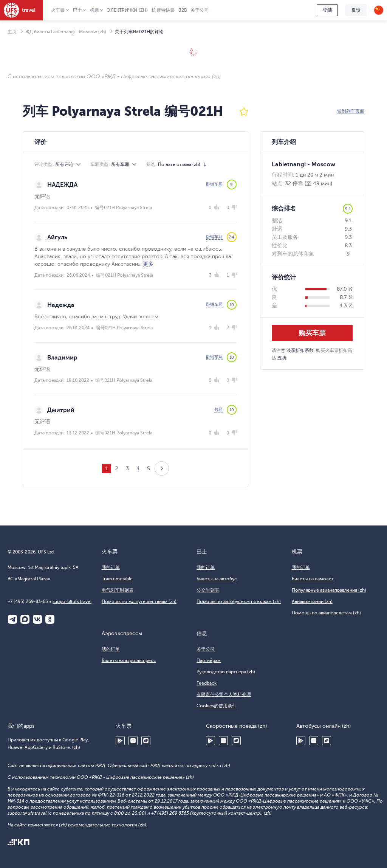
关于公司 (200, 10)
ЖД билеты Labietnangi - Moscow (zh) (66, 32)
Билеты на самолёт (313, 579)
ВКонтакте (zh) (37, 619)
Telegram (12, 619)
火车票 (58, 10)
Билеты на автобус (217, 579)
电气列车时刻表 (118, 590)
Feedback (207, 683)
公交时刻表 (208, 590)
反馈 (356, 10)
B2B (183, 10)
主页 (12, 32)
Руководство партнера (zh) (226, 672)
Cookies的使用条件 (217, 706)
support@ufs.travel (72, 601)
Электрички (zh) (127, 10)
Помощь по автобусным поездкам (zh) (239, 601)
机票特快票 (163, 10)
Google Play (120, 741)
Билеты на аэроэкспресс (129, 660)
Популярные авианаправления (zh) (329, 590)
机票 (94, 10)
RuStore (146, 741)
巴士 (77, 10)
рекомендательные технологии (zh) (107, 825)
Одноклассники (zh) (50, 619)
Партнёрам (209, 660)
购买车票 (312, 333)
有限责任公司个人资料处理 (224, 694)
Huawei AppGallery (133, 741)
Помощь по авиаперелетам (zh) (326, 613)
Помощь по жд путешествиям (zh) (139, 601)
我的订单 (111, 567)
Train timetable (117, 579)
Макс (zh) (25, 619)
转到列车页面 (351, 111)
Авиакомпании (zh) (312, 601)
